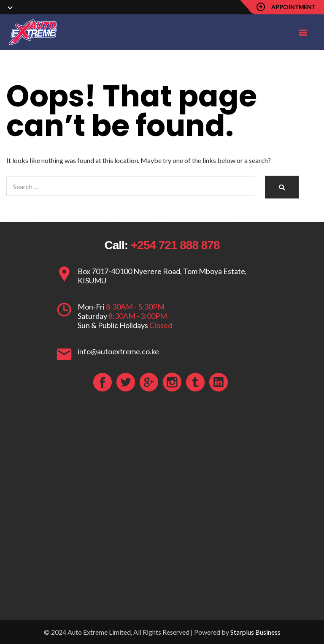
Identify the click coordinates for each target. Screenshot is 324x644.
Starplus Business (255, 632)
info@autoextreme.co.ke (118, 351)
